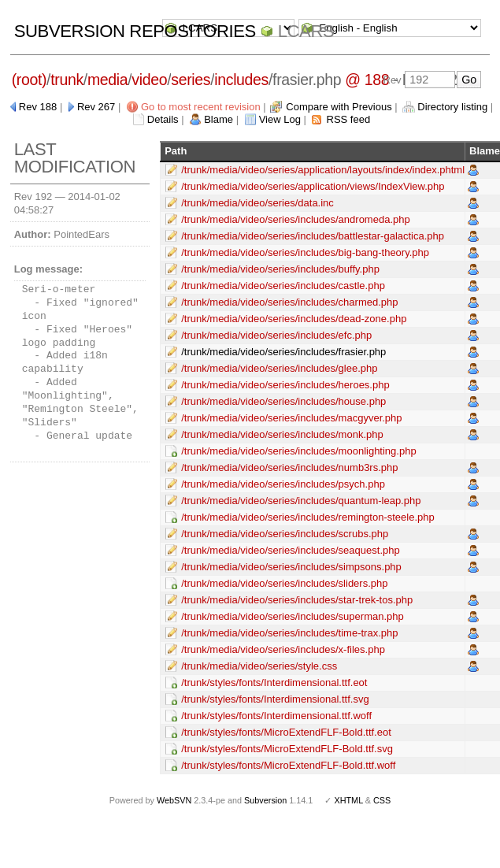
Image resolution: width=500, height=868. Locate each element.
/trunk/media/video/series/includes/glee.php (279, 368)
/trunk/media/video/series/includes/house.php (283, 401)
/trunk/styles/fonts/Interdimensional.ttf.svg (275, 699)
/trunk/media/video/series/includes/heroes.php (285, 385)
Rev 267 (96, 107)
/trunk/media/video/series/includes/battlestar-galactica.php (313, 236)
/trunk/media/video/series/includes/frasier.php (283, 352)
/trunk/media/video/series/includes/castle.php (283, 286)
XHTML (348, 800)
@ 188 (367, 80)
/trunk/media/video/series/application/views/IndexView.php (313, 186)
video (149, 80)
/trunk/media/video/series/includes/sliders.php (284, 583)
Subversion (265, 800)
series (191, 80)
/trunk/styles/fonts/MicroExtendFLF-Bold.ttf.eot (286, 732)
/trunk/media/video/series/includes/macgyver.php (291, 418)
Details (163, 119)
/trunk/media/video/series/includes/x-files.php (283, 649)
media (107, 80)
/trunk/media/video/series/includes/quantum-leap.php (301, 501)
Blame (219, 119)
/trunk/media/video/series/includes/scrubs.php (285, 534)
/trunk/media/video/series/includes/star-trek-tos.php (297, 600)
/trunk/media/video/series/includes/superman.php (293, 616)
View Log (280, 119)
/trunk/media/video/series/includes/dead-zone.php (294, 319)
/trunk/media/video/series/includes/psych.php (283, 484)
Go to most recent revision (201, 107)
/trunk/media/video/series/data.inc (257, 203)
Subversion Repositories (135, 31)
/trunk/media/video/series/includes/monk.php (282, 434)
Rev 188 (38, 107)
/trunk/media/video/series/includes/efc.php (276, 335)
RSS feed (349, 119)
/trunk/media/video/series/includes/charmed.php (289, 302)
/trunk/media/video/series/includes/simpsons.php (291, 567)
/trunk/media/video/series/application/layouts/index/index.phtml (323, 170)
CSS (382, 800)
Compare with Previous (339, 107)
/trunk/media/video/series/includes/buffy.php (280, 269)
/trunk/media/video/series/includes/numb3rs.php (289, 467)
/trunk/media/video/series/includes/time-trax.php (289, 633)
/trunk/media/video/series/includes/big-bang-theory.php (305, 252)
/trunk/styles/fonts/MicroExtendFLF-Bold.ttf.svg (287, 749)
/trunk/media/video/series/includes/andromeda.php (296, 219)
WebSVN (174, 800)
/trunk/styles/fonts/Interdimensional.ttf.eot (274, 683)
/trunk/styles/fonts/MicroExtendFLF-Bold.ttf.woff (288, 765)
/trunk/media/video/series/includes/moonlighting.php (298, 451)
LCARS (306, 31)
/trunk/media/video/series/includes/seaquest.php (291, 550)
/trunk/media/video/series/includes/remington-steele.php (308, 517)
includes (241, 80)
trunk (67, 80)
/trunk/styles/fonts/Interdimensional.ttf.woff (276, 716)
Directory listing (452, 107)
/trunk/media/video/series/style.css (259, 666)
